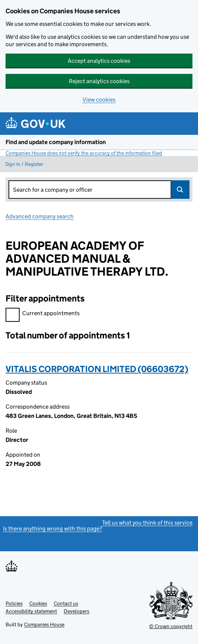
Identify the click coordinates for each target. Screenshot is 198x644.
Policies (14, 603)
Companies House (44, 624)
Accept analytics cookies (99, 61)
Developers (76, 611)
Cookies (38, 603)
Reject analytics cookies (99, 81)
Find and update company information (56, 142)
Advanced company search (40, 216)
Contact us (66, 603)
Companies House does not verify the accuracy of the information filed (84, 153)
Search (180, 190)
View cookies (99, 100)
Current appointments (43, 314)
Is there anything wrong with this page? (53, 529)
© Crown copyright (171, 626)
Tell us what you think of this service (147, 523)
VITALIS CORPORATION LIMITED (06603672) (97, 369)
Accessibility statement (31, 611)
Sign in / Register (24, 164)
